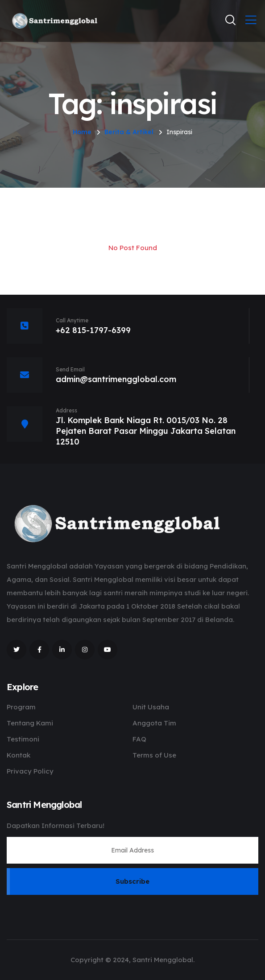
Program (21, 707)
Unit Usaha (151, 707)
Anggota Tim (154, 723)
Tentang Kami (30, 723)
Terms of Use (154, 755)
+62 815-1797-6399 (93, 330)
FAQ (139, 739)
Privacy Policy (30, 771)
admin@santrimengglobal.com (116, 379)
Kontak (19, 755)
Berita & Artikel (129, 132)
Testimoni (23, 739)
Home (82, 132)
